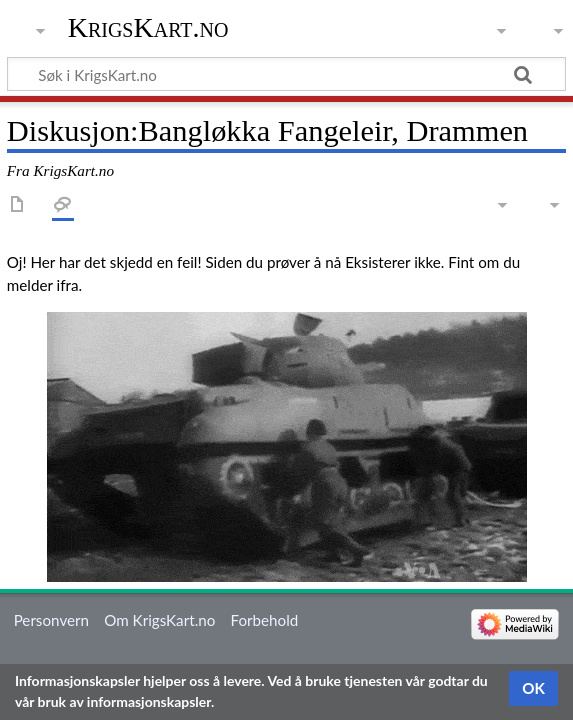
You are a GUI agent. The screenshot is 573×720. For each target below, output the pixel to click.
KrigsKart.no (148, 27)
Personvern (51, 620)
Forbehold (265, 620)
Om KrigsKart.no (159, 620)
